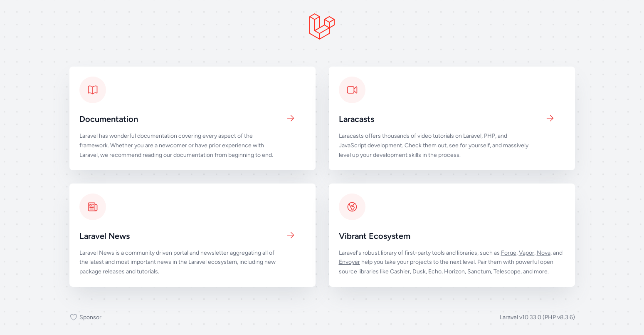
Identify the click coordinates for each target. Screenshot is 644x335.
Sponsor (85, 318)
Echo (435, 272)
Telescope (507, 272)
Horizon (454, 272)
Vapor (527, 253)
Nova (544, 253)
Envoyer (349, 262)
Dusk (419, 272)
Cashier (400, 272)
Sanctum (479, 272)
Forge (509, 253)
